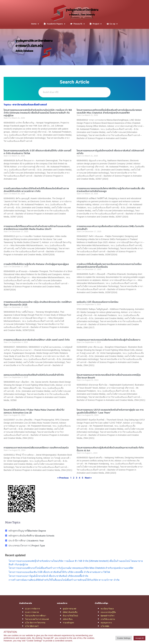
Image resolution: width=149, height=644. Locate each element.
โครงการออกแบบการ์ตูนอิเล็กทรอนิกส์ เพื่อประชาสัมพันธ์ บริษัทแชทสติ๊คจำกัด (110, 152)
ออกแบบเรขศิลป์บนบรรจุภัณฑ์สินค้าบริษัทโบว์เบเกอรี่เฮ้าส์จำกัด (34, 375)
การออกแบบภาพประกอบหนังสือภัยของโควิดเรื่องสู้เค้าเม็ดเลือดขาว (109, 340)
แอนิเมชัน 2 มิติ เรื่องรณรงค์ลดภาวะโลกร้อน (97, 302)
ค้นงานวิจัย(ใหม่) (70, 616)
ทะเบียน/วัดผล (107, 609)
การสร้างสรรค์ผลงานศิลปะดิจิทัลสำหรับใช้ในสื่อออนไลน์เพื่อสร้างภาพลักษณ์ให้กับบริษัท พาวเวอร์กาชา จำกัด (36, 190)
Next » (88, 478)
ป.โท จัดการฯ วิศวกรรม (35, 623)
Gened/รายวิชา (108, 616)
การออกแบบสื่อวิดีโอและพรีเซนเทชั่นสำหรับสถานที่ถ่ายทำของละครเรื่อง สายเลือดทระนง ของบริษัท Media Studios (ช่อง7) (37, 228)
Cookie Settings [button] (124, 638)
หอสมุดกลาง (106, 623)
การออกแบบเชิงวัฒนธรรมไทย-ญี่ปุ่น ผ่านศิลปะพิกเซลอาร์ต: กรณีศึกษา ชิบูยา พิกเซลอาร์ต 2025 (38, 303)
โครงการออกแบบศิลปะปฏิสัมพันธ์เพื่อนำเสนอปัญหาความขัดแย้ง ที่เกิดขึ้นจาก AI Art (110, 449)
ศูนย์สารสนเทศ (70, 609)
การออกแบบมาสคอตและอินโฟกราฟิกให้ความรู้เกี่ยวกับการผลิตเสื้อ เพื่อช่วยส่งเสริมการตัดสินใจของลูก (111, 190)
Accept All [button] (139, 638)
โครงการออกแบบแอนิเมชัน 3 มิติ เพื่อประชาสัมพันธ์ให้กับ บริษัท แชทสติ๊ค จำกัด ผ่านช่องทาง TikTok (37, 152)
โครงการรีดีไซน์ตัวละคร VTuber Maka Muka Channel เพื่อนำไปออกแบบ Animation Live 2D (34, 411)
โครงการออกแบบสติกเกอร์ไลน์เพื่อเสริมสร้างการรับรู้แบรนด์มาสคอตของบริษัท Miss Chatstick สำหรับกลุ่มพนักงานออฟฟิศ (109, 111)
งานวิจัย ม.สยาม (108, 619)
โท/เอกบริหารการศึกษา (36, 616)
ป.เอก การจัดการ (32, 609)
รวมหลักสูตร (68, 623)
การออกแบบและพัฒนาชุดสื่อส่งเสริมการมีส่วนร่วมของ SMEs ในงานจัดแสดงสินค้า (110, 228)
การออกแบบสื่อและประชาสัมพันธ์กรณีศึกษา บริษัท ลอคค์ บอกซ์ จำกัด (37, 340)
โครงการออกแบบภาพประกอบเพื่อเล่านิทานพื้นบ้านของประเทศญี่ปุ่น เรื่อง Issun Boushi (109, 376)
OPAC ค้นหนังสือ (70, 612)
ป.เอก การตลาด (32, 612)
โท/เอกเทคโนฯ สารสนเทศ (37, 619)
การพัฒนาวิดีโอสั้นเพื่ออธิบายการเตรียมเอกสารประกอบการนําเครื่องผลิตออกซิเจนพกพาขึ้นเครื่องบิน (109, 265)
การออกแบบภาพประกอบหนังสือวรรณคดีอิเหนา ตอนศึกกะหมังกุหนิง (36, 448)
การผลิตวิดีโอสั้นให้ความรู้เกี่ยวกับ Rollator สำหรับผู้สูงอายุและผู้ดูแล (36, 264)
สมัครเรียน (68, 619)
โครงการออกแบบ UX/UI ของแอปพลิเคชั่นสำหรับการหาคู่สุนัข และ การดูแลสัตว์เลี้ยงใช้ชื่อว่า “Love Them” (110, 411)
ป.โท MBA (105, 626)
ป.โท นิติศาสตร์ (32, 626)
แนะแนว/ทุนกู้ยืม (108, 612)
